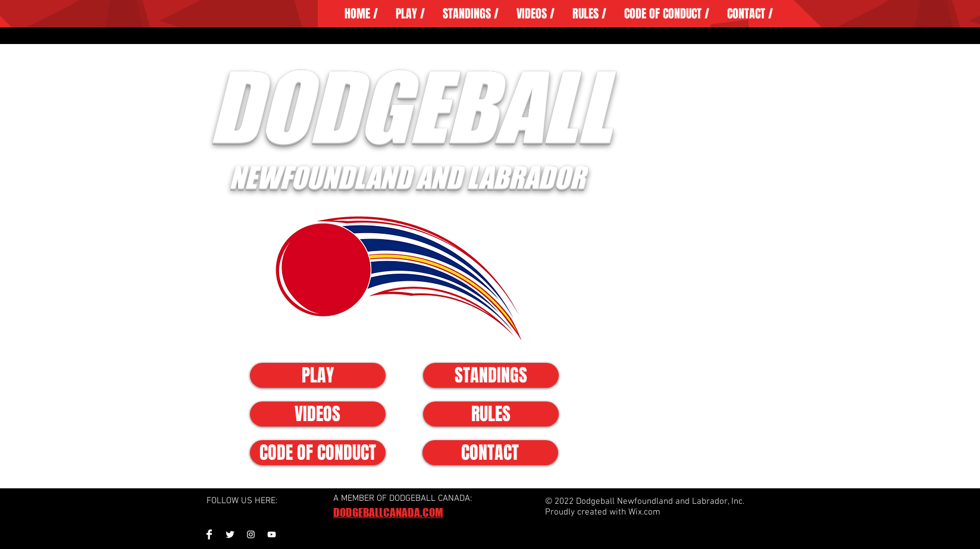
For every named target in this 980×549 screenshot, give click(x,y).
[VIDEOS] (318, 414)
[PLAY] (318, 375)
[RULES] (491, 414)
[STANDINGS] (491, 375)
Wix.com (644, 512)
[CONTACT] (490, 453)
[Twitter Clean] (230, 534)
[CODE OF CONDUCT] (318, 453)
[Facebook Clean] (209, 534)
